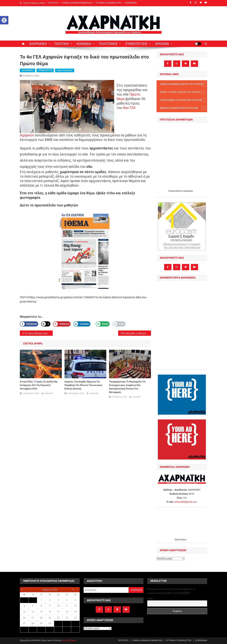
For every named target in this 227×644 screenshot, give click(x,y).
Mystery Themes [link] (69, 640)
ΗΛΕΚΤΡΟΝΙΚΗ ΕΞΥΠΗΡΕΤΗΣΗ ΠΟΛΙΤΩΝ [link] (183, 100)
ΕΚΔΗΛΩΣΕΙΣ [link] (27, 70)
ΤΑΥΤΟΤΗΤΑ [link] (53, 3)
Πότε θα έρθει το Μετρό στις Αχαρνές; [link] (136, 333)
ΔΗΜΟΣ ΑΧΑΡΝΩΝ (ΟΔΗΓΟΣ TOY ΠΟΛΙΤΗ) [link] (183, 84)
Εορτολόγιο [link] (181, 539)
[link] (4, 20)
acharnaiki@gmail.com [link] (186, 502)
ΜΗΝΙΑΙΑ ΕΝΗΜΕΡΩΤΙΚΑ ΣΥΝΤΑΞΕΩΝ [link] (183, 108)
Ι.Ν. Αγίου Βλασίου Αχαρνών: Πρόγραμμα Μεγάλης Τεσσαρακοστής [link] (39, 333)
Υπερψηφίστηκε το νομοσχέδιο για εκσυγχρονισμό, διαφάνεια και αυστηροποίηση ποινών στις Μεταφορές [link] (127, 387)
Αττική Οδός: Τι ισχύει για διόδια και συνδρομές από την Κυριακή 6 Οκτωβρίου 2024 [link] (39, 385)
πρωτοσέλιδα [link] (175, 191)
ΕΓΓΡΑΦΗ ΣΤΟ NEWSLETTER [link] (109, 3)
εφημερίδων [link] (188, 191)
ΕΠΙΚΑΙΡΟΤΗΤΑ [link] (45, 70)
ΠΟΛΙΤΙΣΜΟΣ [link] (108, 44)
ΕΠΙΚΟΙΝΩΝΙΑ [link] (131, 3)
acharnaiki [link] (49, 393)
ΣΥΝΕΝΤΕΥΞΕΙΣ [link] (136, 44)
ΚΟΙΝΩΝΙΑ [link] (84, 44)
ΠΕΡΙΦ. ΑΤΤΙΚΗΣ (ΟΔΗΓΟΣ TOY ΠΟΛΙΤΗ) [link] (183, 92)
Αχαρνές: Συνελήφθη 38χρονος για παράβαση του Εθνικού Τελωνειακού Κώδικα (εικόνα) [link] (83, 385)
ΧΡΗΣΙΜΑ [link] (162, 44)
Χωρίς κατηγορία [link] (65, 70)
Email (150, 599)
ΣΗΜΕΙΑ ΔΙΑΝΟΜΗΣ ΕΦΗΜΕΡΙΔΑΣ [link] (77, 3)
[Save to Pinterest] (62, 324)
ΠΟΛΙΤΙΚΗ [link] (62, 44)
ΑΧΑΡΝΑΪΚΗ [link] (38, 44)
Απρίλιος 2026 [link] (50, 590)
